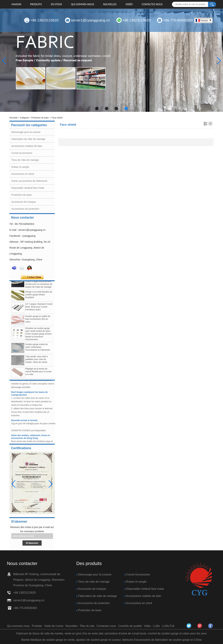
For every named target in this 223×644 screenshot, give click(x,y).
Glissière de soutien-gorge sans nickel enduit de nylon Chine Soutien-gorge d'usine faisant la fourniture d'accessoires (38, 335)
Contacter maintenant (32, 277)
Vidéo (129, 4)
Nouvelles (110, 4)
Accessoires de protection (25, 209)
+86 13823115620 (44, 20)
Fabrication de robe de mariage (28, 139)
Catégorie (24, 118)
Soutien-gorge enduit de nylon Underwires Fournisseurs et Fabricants (38, 349)
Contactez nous (152, 4)
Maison (16, 4)
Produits (36, 4)
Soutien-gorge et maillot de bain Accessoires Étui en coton (38, 320)
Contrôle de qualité (130, 626)
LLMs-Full (168, 626)
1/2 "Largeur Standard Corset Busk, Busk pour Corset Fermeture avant (39, 308)
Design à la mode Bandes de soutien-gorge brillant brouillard (39, 296)
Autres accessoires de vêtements (29, 181)
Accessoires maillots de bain (27, 146)
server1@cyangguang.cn (91, 20)
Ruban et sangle (20, 167)
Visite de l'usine (54, 626)
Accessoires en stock (23, 174)
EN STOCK (56, 4)
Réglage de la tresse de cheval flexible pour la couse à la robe (38, 373)
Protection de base (40, 118)
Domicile (13, 118)
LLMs (156, 626)
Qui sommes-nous (83, 4)
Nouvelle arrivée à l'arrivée (24, 422)
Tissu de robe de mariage (25, 160)
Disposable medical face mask (28, 188)
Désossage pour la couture (26, 132)
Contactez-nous (106, 626)
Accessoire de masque (24, 202)
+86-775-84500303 (178, 20)
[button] (97, 108)
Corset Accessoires (22, 153)
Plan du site (87, 626)
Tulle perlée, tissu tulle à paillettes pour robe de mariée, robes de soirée (36, 361)
